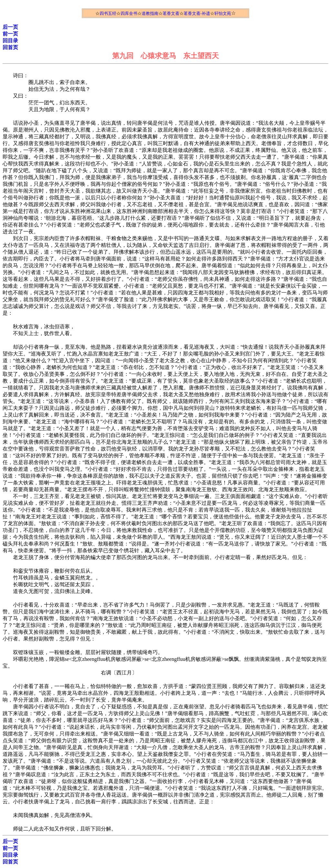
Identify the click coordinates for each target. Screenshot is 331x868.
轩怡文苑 (223, 13)
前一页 (10, 34)
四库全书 (129, 13)
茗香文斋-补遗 (197, 13)
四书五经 (108, 13)
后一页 (10, 27)
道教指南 (150, 13)
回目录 (10, 41)
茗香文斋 (171, 13)
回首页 (10, 47)
